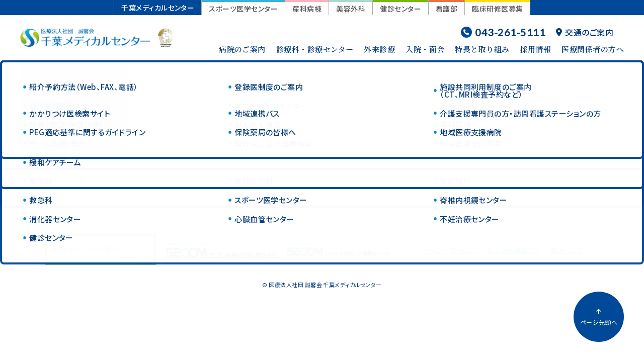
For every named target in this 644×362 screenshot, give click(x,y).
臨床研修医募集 (497, 9)
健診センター (400, 9)
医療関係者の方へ (593, 49)
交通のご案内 (585, 32)
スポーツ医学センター (243, 9)
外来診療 (379, 49)
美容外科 (351, 9)
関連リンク (567, 250)
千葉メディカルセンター (158, 8)
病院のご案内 (242, 49)
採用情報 (535, 49)
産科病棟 (307, 9)
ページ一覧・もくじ (450, 250)
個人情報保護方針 (514, 250)
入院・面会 (425, 49)
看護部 (447, 9)
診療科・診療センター (315, 49)
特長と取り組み (482, 49)
